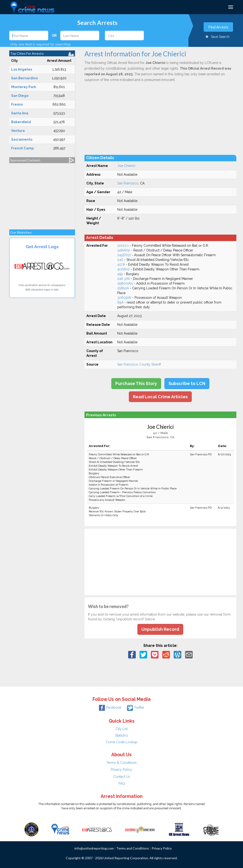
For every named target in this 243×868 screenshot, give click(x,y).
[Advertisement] (42, 194)
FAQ (122, 783)
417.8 (121, 264)
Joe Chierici (126, 166)
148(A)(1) (124, 250)
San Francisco (128, 183)
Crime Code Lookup (122, 742)
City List (122, 729)
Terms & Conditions (121, 763)
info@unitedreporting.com (94, 848)
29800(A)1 (125, 283)
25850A (123, 288)
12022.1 (123, 246)
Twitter (136, 707)
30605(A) (124, 298)
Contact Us (122, 777)
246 (120, 260)
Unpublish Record (160, 629)
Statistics (122, 735)
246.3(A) (124, 279)
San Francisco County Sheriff (139, 364)
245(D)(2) (124, 255)
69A (120, 302)
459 (120, 274)
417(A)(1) (123, 269)
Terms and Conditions (133, 848)
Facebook (110, 707)
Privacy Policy (121, 770)
